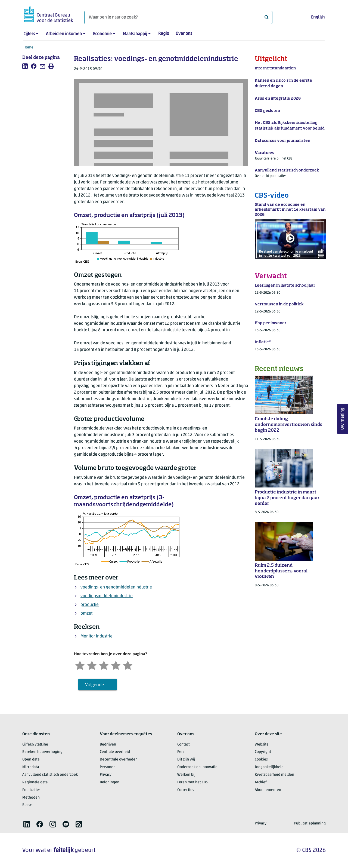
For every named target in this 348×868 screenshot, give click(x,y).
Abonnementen (268, 790)
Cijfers (29, 34)
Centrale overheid (115, 752)
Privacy (106, 775)
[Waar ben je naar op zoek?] (178, 17)
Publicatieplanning (310, 823)
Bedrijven (108, 745)
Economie (102, 34)
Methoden (31, 798)
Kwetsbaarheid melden (274, 775)
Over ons (184, 34)
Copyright (263, 752)
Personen (108, 767)
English (318, 17)
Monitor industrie (97, 636)
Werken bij (186, 775)
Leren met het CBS (192, 782)
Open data (31, 760)
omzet (86, 614)
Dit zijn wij (186, 760)
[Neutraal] (104, 665)
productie (90, 605)
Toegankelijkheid (269, 767)
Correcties (186, 790)
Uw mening (343, 419)
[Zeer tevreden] (128, 665)
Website (262, 745)
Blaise (27, 805)
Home (28, 47)
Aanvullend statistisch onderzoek (50, 775)
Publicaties (31, 790)
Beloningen (110, 782)
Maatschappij (135, 34)
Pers (181, 752)
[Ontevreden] (92, 665)
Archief (261, 782)
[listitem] (25, 66)
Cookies (261, 760)
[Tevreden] (116, 665)
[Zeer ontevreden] (80, 665)
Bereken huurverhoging (42, 752)
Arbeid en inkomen (64, 34)
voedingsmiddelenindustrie (107, 596)
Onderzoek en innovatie (197, 767)
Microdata (31, 767)
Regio (164, 34)
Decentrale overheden (119, 760)
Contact (184, 745)
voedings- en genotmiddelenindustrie (116, 587)
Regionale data (35, 782)
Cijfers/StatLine (35, 745)
